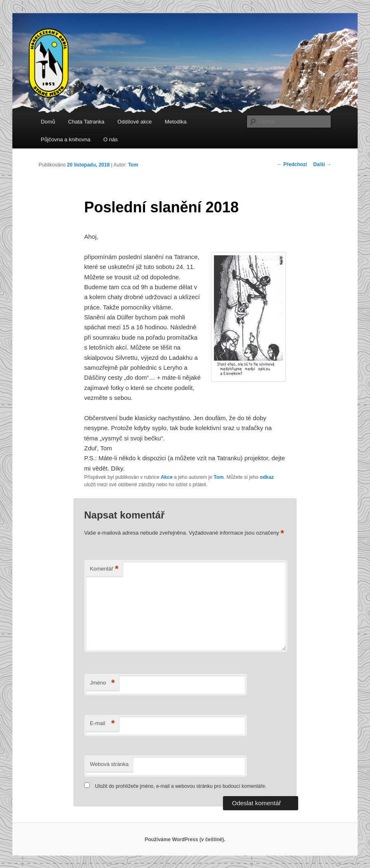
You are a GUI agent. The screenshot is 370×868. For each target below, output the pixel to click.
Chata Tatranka (86, 122)
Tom (133, 165)
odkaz (267, 477)
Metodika (176, 122)
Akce (167, 477)
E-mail (102, 724)
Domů (48, 122)
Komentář (104, 569)
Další (322, 164)
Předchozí (292, 164)
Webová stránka (109, 764)
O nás (110, 139)
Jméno (102, 683)
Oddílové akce (134, 122)
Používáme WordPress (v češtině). (185, 839)
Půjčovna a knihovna (66, 139)
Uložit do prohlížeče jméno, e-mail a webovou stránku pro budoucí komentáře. (181, 786)
